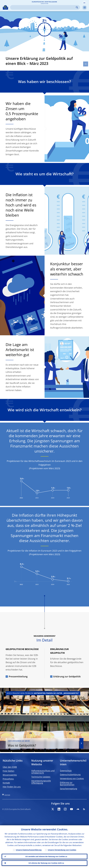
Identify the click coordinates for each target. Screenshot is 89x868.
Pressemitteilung (18, 676)
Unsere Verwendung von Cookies (62, 850)
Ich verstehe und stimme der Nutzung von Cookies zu (46, 856)
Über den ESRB (10, 767)
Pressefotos (8, 779)
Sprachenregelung (69, 789)
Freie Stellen (8, 771)
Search (77, 7)
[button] (84, 3)
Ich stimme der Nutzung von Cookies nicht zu (46, 863)
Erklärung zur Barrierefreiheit (67, 784)
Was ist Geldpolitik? (42, 744)
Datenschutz (66, 771)
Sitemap (7, 795)
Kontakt (6, 783)
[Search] (43, 7)
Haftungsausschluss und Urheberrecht (43, 772)
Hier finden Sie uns (12, 787)
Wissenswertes (10, 775)
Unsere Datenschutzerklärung (29, 850)
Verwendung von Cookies (72, 778)
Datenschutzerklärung (70, 775)
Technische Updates (41, 777)
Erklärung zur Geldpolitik (67, 676)
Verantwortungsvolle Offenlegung (41, 782)
